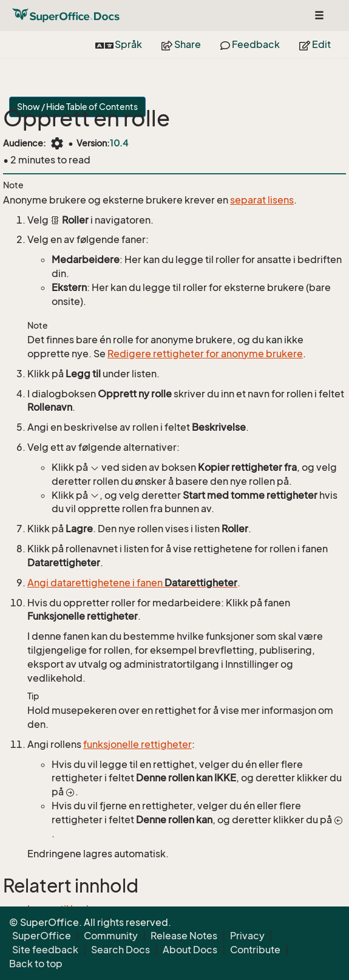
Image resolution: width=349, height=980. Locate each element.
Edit (315, 44)
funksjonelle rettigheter (137, 744)
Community (111, 936)
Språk (119, 44)
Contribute (255, 950)
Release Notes (184, 936)
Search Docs (120, 950)
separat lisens (262, 200)
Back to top (36, 964)
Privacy (247, 936)
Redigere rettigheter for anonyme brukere (205, 354)
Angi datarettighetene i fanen (132, 583)
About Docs (190, 950)
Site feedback (45, 950)
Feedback (250, 44)
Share (181, 44)
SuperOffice (42, 936)
